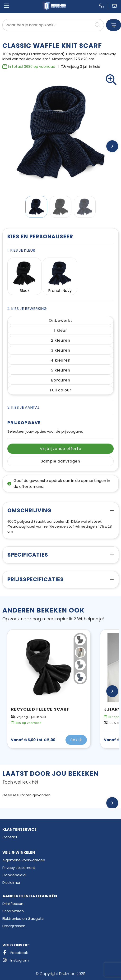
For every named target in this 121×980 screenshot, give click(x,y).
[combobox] (48, 25)
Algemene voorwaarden (24, 860)
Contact (10, 837)
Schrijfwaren (13, 911)
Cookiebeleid (14, 875)
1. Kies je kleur (21, 250)
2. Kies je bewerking (27, 309)
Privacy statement (19, 868)
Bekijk (76, 740)
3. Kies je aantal (23, 407)
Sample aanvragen (60, 461)
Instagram (16, 960)
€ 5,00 (33, 740)
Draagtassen (14, 926)
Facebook (15, 953)
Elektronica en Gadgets (23, 919)
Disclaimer (11, 882)
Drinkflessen (13, 904)
